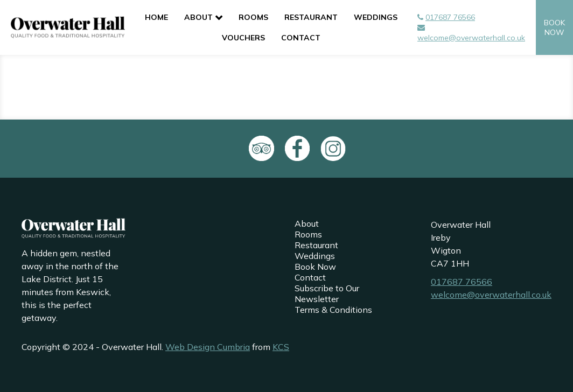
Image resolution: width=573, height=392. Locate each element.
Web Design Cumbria (208, 347)
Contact (301, 38)
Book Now (315, 267)
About (198, 17)
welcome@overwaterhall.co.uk (471, 38)
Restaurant (311, 17)
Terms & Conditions (333, 310)
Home (156, 17)
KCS (281, 347)
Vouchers (243, 38)
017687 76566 (450, 17)
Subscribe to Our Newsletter (327, 293)
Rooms (253, 17)
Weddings (376, 17)
